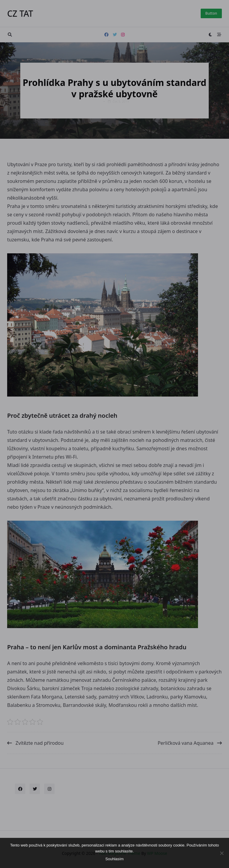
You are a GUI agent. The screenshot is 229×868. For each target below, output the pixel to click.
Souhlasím (114, 859)
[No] (222, 853)
